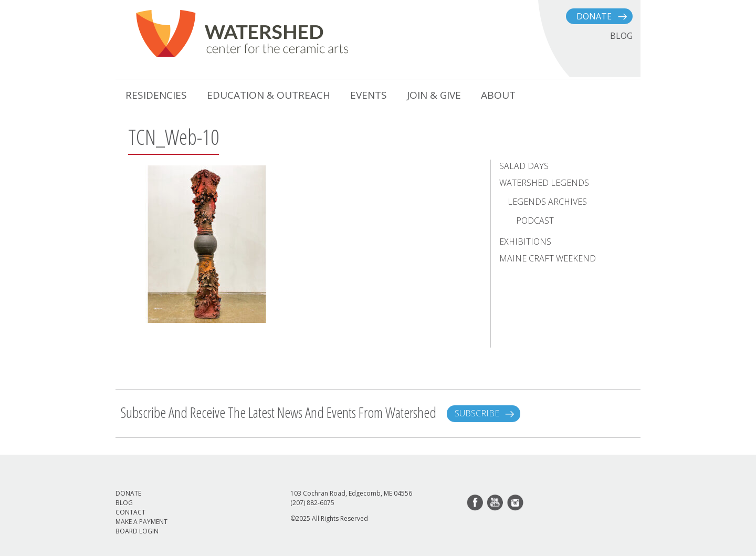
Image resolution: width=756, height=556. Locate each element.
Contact (130, 512)
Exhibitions (525, 242)
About (498, 95)
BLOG (621, 36)
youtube (496, 503)
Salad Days (524, 166)
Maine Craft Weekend (548, 258)
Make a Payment (141, 522)
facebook (476, 503)
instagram (516, 503)
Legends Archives (547, 202)
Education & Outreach (269, 95)
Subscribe (477, 413)
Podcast (535, 221)
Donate (594, 16)
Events (369, 95)
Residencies (156, 95)
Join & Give (434, 95)
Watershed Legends (544, 183)
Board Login (137, 531)
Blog (124, 503)
